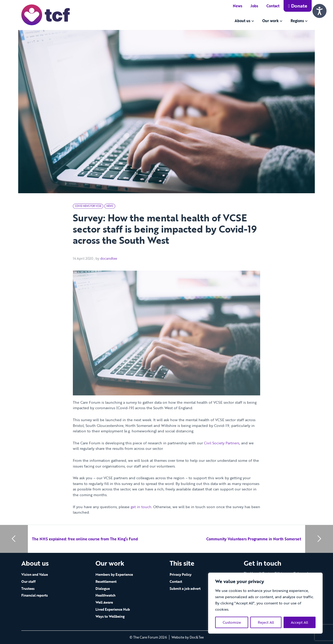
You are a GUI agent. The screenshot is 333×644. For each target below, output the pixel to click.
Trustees (28, 589)
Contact (273, 6)
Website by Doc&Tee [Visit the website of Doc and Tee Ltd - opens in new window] (188, 637)
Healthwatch (105, 595)
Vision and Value (35, 574)
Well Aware (104, 602)
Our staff (28, 582)
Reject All (266, 622)
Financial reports (35, 595)
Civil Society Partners (222, 452)
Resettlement (106, 582)
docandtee (109, 268)
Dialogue (103, 589)
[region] (265, 603)
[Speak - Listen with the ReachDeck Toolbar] (319, 11)
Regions (297, 21)
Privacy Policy (181, 574)
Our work (270, 21)
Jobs (254, 6)
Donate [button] (298, 6)
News (238, 6)
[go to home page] (46, 14)
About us (242, 21)
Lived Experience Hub (113, 609)
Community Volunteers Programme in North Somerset (254, 539)
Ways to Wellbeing (110, 616)
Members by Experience (114, 574)
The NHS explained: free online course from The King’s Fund (85, 539)
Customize (232, 622)
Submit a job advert (185, 589)
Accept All (299, 622)
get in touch (141, 516)
